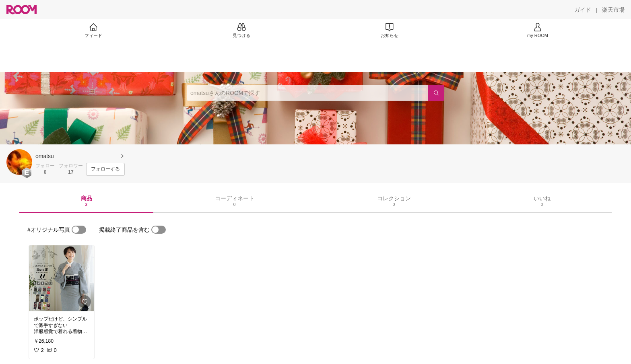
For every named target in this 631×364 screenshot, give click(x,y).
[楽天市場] (613, 10)
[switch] (79, 230)
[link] (62, 278)
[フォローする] (105, 169)
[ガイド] (583, 10)
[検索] (436, 93)
